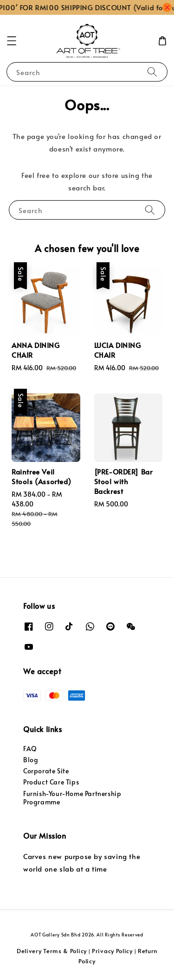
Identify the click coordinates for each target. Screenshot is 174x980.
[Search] (152, 72)
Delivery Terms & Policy (52, 951)
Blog (31, 760)
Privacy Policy (112, 951)
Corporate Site (46, 771)
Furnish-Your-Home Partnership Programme (72, 798)
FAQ (30, 749)
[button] (12, 41)
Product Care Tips (51, 782)
